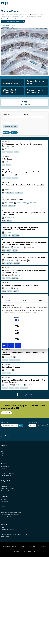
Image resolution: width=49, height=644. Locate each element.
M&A (11, 267)
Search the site (5, 483)
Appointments (5, 571)
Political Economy (21, 219)
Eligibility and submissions (8, 544)
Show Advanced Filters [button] (12, 143)
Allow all (40, 336)
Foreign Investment (27, 440)
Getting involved (6, 553)
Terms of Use (11, 637)
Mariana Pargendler (23, 230)
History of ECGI (5, 608)
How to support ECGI (7, 557)
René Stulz (34, 297)
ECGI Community (6, 565)
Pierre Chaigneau (10, 372)
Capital (5, 202)
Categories (29, 135)
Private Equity (17, 202)
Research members (6, 577)
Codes (3, 516)
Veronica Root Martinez (22, 420)
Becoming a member (7, 560)
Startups (5, 250)
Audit (4, 188)
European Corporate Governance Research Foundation (15, 616)
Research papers (6, 537)
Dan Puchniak (35, 230)
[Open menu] (46, 3)
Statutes (3, 613)
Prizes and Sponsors (6, 547)
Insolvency (12, 392)
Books (3, 521)
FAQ (14, 30)
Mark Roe (8, 215)
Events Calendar (5, 588)
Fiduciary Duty (11, 173)
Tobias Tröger (31, 357)
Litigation (17, 346)
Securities (10, 202)
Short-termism (16, 375)
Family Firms (6, 440)
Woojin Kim (8, 280)
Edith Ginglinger (20, 436)
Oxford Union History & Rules (13, 631)
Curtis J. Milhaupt (10, 230)
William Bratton (9, 342)
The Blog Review (6, 526)
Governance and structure (8, 611)
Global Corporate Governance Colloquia (11, 590)
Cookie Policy (22, 637)
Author (5, 135)
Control (5, 173)
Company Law (6, 361)
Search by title (7, 128)
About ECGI (4, 604)
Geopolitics (5, 233)
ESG (4, 219)
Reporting (9, 375)
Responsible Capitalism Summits (9, 595)
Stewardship (17, 283)
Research (4, 533)
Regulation (19, 173)
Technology (10, 188)
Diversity (10, 423)
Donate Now (31, 486)
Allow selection (24, 336)
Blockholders (13, 440)
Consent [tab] (9, 311)
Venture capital (19, 300)
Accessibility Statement (36, 637)
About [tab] (40, 311)
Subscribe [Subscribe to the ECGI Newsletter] (8, 470)
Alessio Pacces (9, 169)
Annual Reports (5, 618)
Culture (5, 423)
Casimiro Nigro (20, 357)
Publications (8, 8)
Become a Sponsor (42, 486)
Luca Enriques (9, 357)
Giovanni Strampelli (10, 247)
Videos (3, 524)
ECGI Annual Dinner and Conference (10, 593)
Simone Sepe (20, 342)
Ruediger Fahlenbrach (11, 297)
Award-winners (6, 30)
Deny (9, 336)
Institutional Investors (11, 219)
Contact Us (28, 631)
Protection (10, 283)
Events (3, 584)
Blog (3, 519)
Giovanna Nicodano (10, 199)
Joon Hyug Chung (20, 280)
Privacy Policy (39, 631)
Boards (5, 283)
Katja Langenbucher (10, 184)
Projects (3, 542)
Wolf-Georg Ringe (10, 388)
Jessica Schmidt (9, 405)
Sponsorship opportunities (8, 562)
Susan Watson (9, 263)
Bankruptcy (5, 392)
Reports (3, 539)
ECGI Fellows (5, 575)
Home (3, 8)
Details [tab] (25, 311)
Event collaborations (7, 598)
